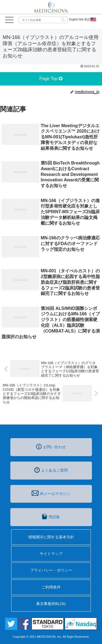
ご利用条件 (51, 587)
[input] (43, 20)
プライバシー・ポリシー (51, 570)
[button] (63, 19)
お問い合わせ (51, 447)
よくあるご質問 (51, 470)
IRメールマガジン (51, 493)
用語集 (51, 517)
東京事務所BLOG (51, 604)
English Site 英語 (83, 20)
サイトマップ (51, 554)
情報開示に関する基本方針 (51, 537)
